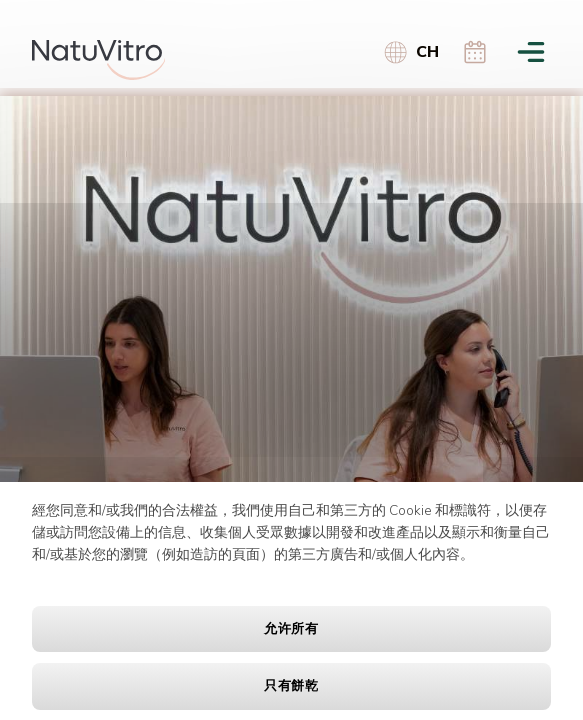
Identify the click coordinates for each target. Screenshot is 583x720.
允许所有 (291, 629)
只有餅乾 (291, 686)
